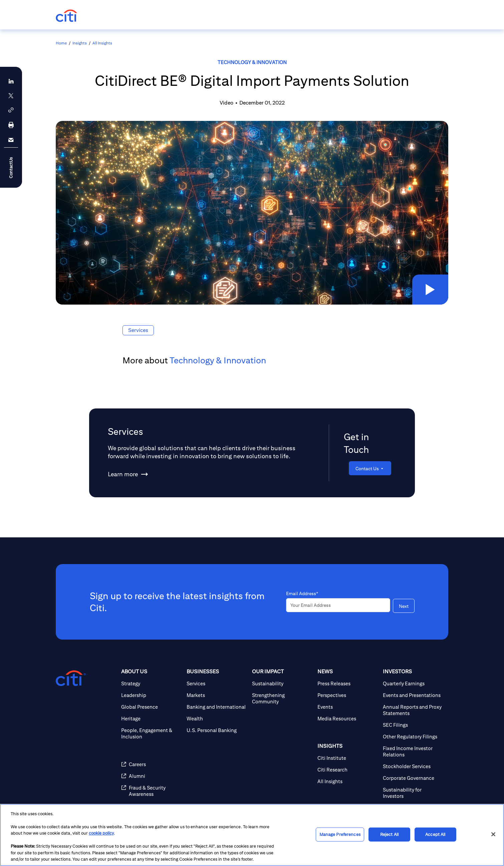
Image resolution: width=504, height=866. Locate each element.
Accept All (435, 834)
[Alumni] (151, 776)
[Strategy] (151, 683)
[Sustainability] (282, 683)
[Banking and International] (217, 707)
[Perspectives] (347, 695)
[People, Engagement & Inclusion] (151, 733)
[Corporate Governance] (413, 778)
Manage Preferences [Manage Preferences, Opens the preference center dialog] (340, 834)
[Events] (347, 707)
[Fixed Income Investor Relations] (413, 751)
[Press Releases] (347, 683)
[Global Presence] (151, 707)
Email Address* (302, 593)
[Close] (493, 834)
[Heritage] (151, 719)
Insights (80, 43)
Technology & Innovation (252, 62)
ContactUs (11, 167)
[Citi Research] (347, 770)
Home (61, 43)
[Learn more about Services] (123, 474)
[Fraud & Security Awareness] (151, 791)
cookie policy (101, 833)
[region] (252, 835)
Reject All (389, 834)
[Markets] (217, 695)
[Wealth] (217, 719)
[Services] (217, 683)
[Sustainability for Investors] (413, 793)
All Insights (102, 43)
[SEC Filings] (413, 725)
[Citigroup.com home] (71, 678)
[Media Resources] (347, 719)
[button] (430, 290)
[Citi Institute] (347, 758)
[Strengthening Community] (282, 698)
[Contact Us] (370, 468)
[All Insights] (347, 781)
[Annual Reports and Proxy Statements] (413, 710)
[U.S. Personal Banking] (217, 730)
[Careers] (151, 764)
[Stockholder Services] (413, 766)
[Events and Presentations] (413, 695)
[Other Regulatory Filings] (413, 737)
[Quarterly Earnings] (413, 683)
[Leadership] (151, 695)
